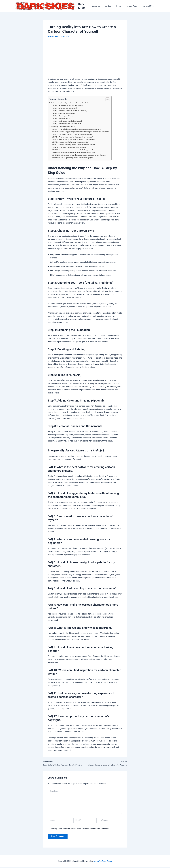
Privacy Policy (133, 6)
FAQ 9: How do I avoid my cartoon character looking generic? (75, 150)
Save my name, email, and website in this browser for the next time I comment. (80, 830)
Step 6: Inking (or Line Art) (64, 119)
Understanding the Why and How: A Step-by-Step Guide (72, 103)
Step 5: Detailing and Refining (65, 117)
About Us (101, 6)
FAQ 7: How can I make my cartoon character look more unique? (77, 145)
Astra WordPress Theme (103, 862)
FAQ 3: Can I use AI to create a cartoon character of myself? (75, 135)
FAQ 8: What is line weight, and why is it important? (72, 148)
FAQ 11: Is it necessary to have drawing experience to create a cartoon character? (83, 156)
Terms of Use (148, 6)
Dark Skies (86, 6)
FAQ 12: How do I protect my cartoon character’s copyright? (76, 158)
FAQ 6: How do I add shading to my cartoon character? (73, 143)
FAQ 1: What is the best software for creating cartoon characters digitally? (80, 130)
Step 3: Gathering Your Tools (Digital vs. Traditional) (72, 111)
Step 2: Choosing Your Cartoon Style (67, 109)
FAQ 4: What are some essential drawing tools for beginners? (75, 137)
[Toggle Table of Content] (111, 100)
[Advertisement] (85, 59)
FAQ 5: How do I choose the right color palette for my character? (76, 140)
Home (121, 6)
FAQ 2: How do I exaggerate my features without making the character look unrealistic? (84, 132)
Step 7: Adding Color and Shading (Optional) (70, 122)
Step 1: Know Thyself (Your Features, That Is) (70, 106)
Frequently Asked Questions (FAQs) (64, 127)
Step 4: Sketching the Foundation (66, 114)
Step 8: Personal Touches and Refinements (69, 124)
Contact (111, 6)
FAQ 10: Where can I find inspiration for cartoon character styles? (78, 153)
